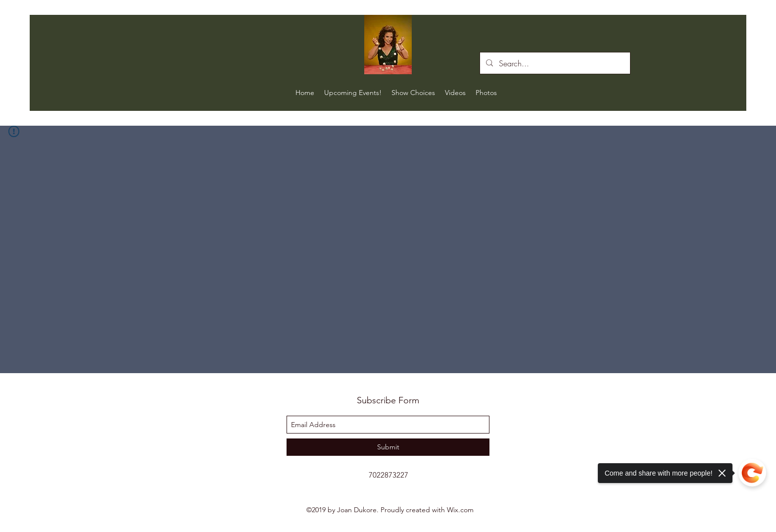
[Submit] (388, 447)
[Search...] (554, 63)
